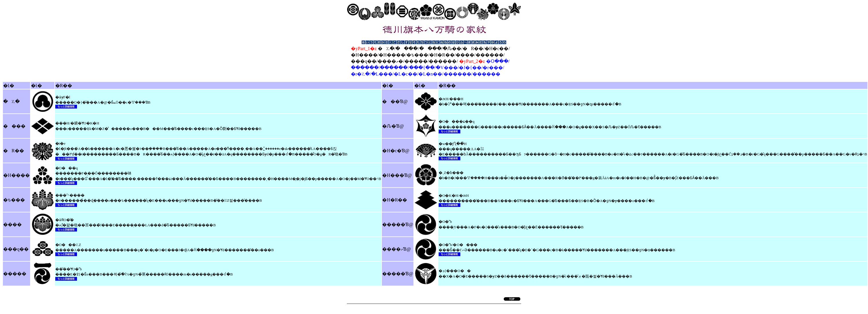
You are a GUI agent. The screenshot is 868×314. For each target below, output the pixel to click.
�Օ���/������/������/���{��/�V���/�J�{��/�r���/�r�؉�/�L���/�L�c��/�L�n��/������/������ (430, 68)
